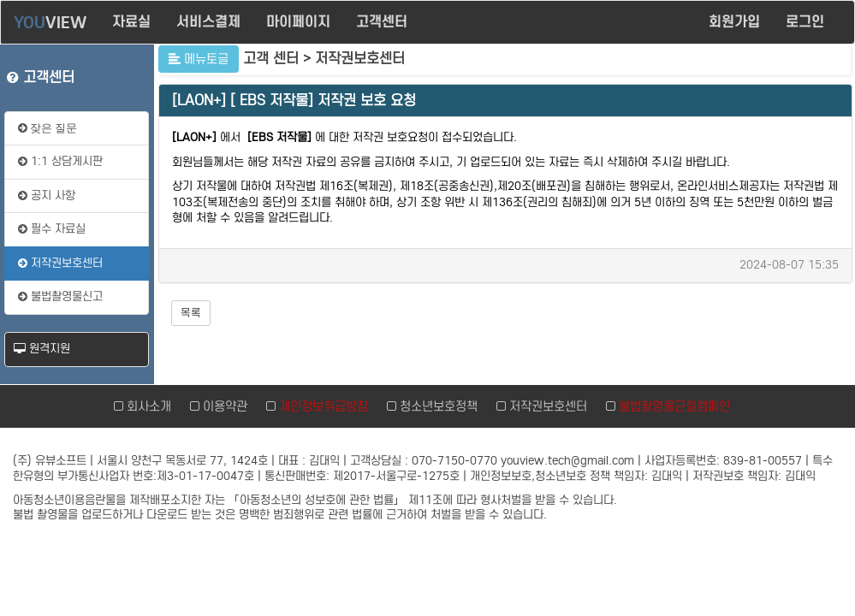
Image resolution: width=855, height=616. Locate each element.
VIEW (50, 22)
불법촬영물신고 (60, 296)
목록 (191, 313)
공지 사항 (47, 195)
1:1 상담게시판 (60, 161)
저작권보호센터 (60, 263)
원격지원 (42, 349)
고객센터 (382, 22)
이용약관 (222, 406)
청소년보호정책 (436, 406)
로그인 (807, 22)
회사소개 (146, 406)
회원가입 (734, 22)
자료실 (131, 22)
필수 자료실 (52, 229)
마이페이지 (298, 22)
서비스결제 (208, 22)
